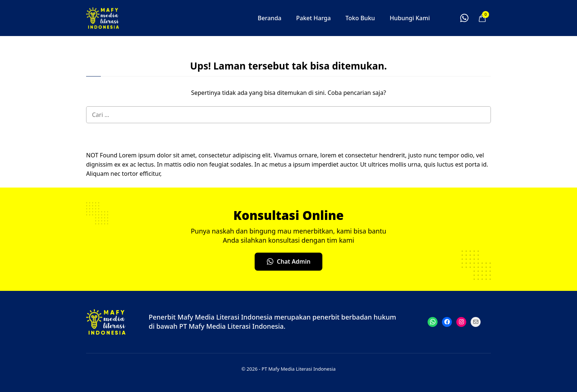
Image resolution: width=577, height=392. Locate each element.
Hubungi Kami (410, 18)
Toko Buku (360, 18)
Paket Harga (314, 18)
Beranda (269, 18)
